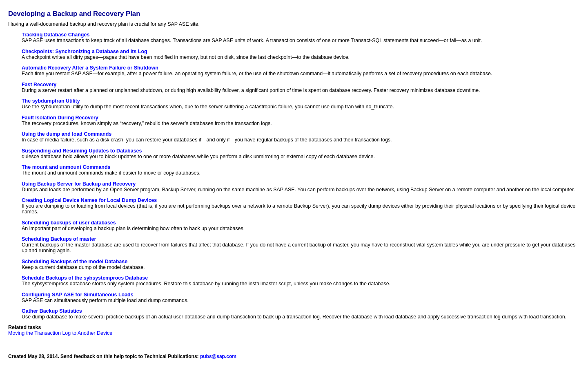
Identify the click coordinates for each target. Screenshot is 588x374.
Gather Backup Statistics (52, 311)
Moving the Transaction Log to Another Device (60, 333)
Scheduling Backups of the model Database (75, 262)
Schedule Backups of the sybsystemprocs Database (85, 278)
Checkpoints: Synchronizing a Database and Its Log (85, 52)
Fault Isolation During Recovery (60, 118)
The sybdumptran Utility (51, 101)
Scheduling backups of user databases (69, 223)
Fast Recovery (39, 85)
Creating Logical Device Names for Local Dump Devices (89, 200)
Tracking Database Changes (56, 35)
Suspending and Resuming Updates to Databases (82, 151)
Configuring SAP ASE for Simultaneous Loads (78, 295)
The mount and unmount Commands (66, 167)
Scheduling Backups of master (59, 239)
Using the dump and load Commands (67, 134)
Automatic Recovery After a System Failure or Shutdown (90, 68)
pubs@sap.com (218, 356)
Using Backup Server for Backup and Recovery (79, 184)
